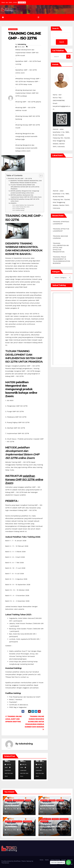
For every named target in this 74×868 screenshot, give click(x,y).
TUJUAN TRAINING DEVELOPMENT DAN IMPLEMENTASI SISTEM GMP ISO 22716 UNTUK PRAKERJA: (25, 187)
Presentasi (55, 819)
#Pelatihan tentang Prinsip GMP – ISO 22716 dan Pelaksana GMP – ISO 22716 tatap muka (28, 81)
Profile (61, 864)
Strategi (28, 800)
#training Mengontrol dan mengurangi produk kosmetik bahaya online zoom (26, 148)
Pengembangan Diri (19, 800)
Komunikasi (44, 800)
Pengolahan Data (17, 821)
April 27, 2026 (11, 830)
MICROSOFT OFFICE (46, 819)
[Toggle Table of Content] (40, 176)
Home (41, 860)
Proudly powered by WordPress (11, 861)
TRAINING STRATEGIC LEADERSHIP (17, 804)
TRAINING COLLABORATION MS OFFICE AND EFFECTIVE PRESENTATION (61, 248)
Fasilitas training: (20, 210)
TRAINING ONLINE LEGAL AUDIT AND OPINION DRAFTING (13, 719)
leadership (8, 800)
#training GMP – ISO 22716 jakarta (28, 102)
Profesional (44, 821)
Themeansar (5, 863)
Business (8, 821)
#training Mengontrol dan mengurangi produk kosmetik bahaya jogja (26, 136)
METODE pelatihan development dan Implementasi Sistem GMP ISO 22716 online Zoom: (26, 196)
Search (55, 28)
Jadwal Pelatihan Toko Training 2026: (25, 205)
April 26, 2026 (47, 830)
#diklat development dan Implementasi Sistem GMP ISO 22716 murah (27, 53)
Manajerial (60, 800)
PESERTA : (14, 203)
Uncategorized (13, 29)
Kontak (64, 860)
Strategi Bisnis (27, 821)
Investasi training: (20, 209)
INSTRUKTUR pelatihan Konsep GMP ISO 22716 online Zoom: (25, 200)
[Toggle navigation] (38, 17)
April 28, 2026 (47, 809)
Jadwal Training (55, 860)
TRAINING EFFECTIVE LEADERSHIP (52, 804)
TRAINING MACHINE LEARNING (16, 825)
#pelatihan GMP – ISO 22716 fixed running (28, 63)
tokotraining (22, 44)
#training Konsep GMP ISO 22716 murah (28, 126)
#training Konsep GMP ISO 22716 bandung (28, 118)
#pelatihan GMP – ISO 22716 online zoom (26, 71)
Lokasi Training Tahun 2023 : (23, 207)
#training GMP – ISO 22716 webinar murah (25, 109)
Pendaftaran (54, 864)
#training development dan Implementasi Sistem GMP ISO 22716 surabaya (27, 93)
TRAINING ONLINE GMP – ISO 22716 (20, 179)
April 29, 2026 (11, 809)
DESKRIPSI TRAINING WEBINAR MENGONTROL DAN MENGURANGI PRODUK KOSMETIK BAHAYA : (26, 182)
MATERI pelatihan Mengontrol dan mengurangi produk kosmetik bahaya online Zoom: (25, 192)
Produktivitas (64, 819)
